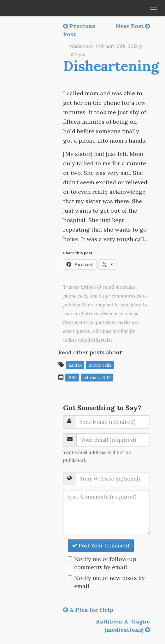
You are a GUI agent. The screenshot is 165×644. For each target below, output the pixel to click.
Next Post (133, 26)
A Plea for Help (88, 610)
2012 (72, 377)
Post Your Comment (101, 546)
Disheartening (111, 66)
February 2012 (97, 377)
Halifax (75, 365)
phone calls (100, 365)
